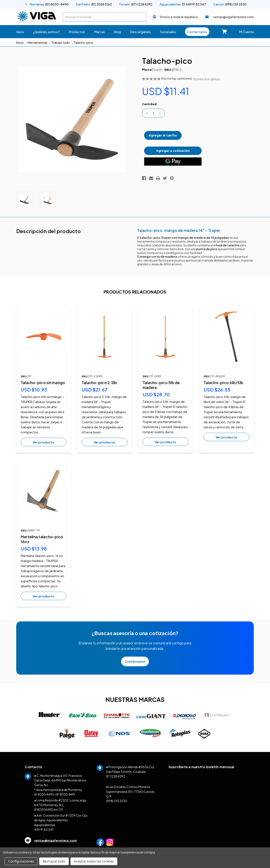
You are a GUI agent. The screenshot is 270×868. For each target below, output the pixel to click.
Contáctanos (197, 32)
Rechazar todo (54, 861)
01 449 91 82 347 (183, 4)
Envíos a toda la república (174, 17)
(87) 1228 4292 (136, 4)
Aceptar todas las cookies (94, 861)
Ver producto (44, 442)
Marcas (99, 32)
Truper (158, 69)
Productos (77, 32)
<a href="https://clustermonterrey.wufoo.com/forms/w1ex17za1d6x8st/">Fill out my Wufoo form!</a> (207, 809)
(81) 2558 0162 (94, 4)
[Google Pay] (173, 159)
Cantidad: (150, 104)
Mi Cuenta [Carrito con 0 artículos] (246, 32)
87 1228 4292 (116, 776)
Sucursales (168, 32)
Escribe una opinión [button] (207, 79)
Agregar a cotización (173, 148)
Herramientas (38, 42)
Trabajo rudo (61, 42)
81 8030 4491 (66, 794)
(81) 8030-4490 (46, 4)
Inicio (20, 32)
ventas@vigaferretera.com (228, 17)
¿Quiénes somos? (46, 32)
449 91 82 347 (44, 829)
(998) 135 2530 (230, 4)
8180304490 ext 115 (49, 809)
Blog (117, 32)
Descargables (140, 32)
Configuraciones (21, 861)
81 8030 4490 (44, 794)
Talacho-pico (83, 42)
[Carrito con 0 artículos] (224, 32)
